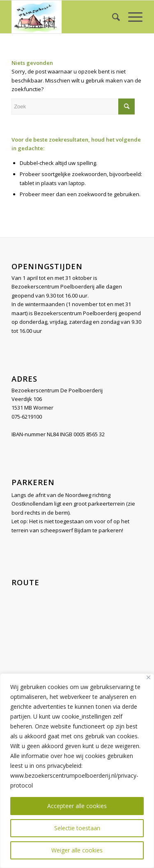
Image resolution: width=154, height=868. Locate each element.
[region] (77, 771)
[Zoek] (112, 17)
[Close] (148, 677)
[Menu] (131, 17)
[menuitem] (112, 17)
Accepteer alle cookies (77, 806)
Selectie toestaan (77, 828)
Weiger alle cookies (77, 850)
